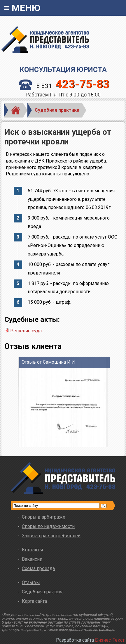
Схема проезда (38, 568)
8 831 (64, 86)
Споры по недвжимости (48, 526)
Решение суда (26, 331)
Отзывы (31, 582)
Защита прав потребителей (51, 536)
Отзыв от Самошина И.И (48, 362)
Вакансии (32, 559)
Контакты (33, 550)
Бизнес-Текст (110, 640)
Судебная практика (57, 110)
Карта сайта (34, 601)
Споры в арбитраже (44, 517)
